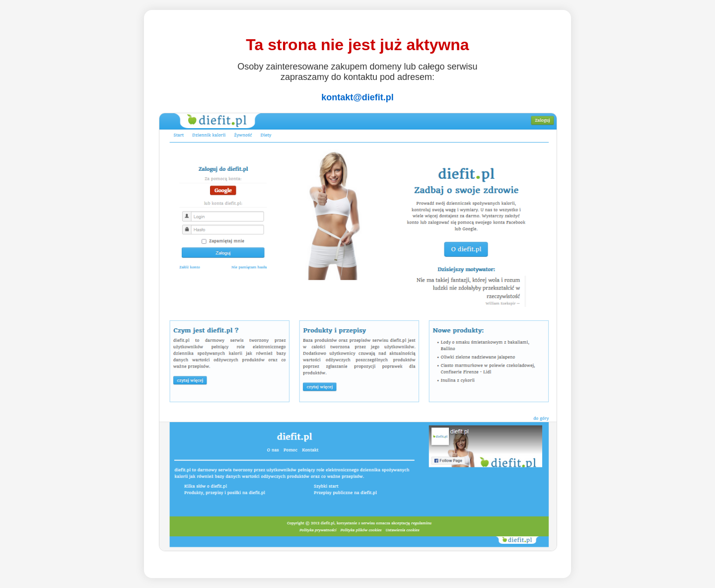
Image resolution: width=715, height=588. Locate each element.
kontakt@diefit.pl (357, 97)
